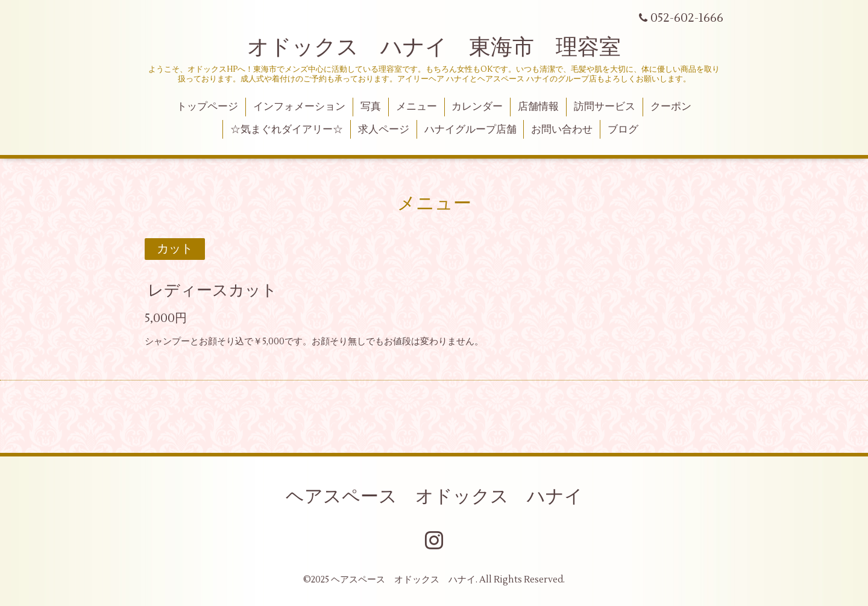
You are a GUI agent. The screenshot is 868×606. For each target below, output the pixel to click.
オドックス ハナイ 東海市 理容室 (434, 48)
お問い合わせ (562, 130)
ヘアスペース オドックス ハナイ (434, 497)
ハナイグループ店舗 (470, 130)
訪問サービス (605, 107)
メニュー (417, 107)
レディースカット (212, 291)
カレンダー (477, 107)
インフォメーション (299, 107)
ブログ (623, 130)
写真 (371, 107)
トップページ (207, 107)
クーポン (671, 107)
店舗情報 (538, 107)
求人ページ (384, 130)
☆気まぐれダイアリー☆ (287, 130)
